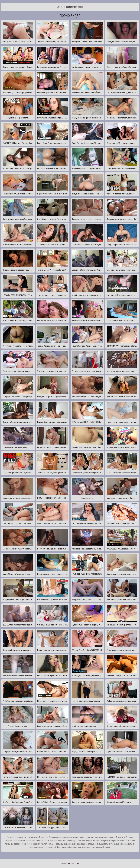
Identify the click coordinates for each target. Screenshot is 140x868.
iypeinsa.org (74, 864)
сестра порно (72, 7)
